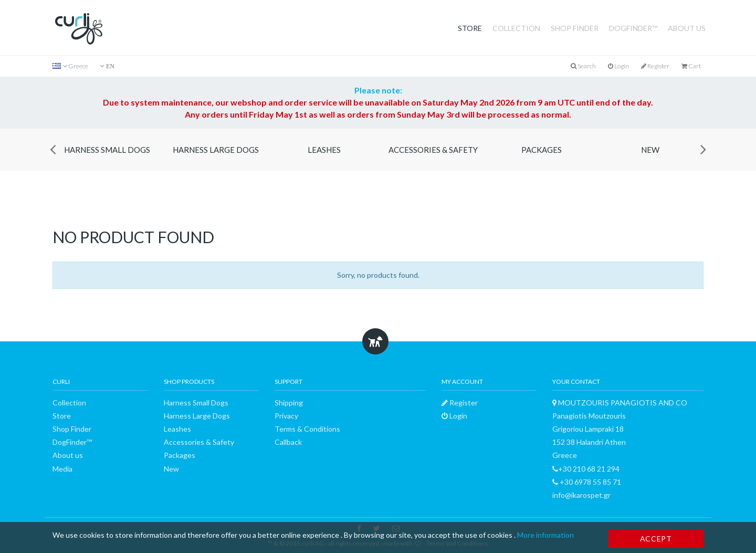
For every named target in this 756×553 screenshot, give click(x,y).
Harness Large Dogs (216, 150)
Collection (516, 28)
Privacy (286, 416)
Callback (288, 442)
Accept (656, 539)
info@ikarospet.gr (581, 495)
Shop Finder (575, 28)
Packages (542, 150)
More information (545, 535)
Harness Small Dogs (107, 150)
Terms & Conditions (307, 429)
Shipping (289, 403)
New (650, 150)
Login (618, 66)
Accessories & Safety (433, 150)
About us (687, 28)
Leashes (324, 150)
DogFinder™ (633, 28)
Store (470, 28)
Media (62, 469)
